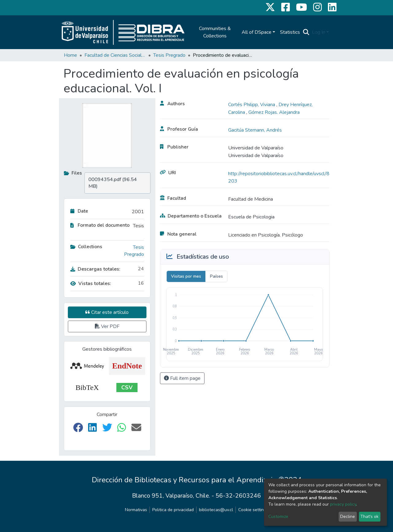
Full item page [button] (182, 378)
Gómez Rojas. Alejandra (274, 112)
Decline (348, 517)
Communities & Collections (215, 32)
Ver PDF (107, 326)
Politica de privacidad (173, 510)
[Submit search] (306, 32)
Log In (319, 32)
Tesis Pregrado (169, 55)
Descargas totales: (95, 269)
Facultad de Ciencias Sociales (115, 55)
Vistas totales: (91, 283)
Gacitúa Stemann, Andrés (255, 130)
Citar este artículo (107, 312)
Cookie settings (253, 510)
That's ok (370, 517)
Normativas (136, 510)
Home (70, 55)
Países (216, 276)
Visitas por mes (186, 276)
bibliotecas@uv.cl (216, 510)
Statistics (290, 32)
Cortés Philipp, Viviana (252, 105)
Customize (278, 517)
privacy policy (343, 504)
